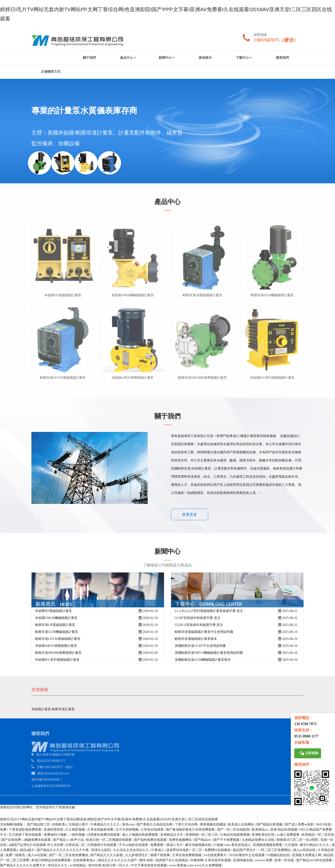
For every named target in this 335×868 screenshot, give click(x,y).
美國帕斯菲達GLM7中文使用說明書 (200, 646)
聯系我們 (282, 58)
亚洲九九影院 (101, 850)
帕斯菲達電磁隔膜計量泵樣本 (196, 639)
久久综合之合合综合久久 (131, 850)
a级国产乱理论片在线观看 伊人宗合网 (36, 845)
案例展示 (205, 58)
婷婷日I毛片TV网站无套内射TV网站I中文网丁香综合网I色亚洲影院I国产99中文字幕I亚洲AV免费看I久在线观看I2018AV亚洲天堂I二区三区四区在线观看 (109, 819)
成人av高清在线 (305, 850)
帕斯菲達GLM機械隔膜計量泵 (57, 632)
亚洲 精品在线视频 (284, 830)
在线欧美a (60, 824)
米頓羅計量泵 (42, 709)
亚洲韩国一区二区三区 (202, 835)
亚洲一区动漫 (285, 860)
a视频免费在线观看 (37, 840)
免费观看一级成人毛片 (167, 845)
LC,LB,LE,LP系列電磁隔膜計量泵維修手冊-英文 (209, 611)
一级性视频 (77, 835)
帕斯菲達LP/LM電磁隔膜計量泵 (58, 639)
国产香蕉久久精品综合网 (155, 824)
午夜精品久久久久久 (106, 824)
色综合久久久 (58, 865)
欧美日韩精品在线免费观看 (52, 860)
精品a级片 (28, 850)
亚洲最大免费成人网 (307, 855)
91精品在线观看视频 (235, 835)
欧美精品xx (260, 830)
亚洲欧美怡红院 (264, 835)
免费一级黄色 (16, 855)
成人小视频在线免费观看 (141, 835)
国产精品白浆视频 (270, 824)
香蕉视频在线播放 (213, 824)
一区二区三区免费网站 (275, 850)
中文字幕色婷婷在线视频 (149, 865)
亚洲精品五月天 (172, 835)
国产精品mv (203, 840)
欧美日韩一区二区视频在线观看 (109, 840)
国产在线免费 (12, 840)
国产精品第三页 (39, 824)
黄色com (129, 824)
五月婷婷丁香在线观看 (26, 835)
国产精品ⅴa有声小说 (69, 840)
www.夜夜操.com (181, 865)
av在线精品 (78, 865)
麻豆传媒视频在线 (199, 845)
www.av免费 (264, 860)
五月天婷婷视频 (127, 830)
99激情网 (197, 860)
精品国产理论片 (245, 850)
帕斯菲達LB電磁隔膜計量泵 (55, 625)
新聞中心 (167, 58)
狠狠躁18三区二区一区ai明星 (298, 840)
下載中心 (244, 58)
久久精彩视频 (76, 830)
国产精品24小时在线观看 (315, 860)
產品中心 (128, 58)
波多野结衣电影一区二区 (185, 850)
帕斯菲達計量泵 (63, 709)
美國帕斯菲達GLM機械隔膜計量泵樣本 (203, 660)
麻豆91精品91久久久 (315, 845)
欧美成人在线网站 (241, 824)
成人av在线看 (38, 855)
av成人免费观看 (289, 835)
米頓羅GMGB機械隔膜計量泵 (56, 618)
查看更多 (190, 515)
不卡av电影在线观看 (134, 845)
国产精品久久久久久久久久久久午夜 (63, 850)
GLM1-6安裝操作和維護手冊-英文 (199, 625)
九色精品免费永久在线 (258, 840)
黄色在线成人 (241, 845)
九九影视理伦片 (137, 855)
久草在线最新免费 (101, 830)
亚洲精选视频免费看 (268, 845)
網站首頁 (51, 58)
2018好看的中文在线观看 (247, 855)
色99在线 (95, 865)
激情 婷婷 (146, 860)
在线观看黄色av (85, 860)
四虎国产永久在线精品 (172, 860)
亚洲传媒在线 (243, 860)
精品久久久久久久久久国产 (118, 860)
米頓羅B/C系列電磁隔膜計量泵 (57, 660)
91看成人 (158, 850)
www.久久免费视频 (208, 865)
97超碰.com (222, 845)
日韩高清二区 (76, 845)
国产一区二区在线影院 (234, 830)
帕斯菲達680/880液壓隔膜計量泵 (58, 653)
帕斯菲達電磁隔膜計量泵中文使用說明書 (204, 632)
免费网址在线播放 (218, 850)
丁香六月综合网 (187, 824)
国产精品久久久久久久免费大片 (23, 865)
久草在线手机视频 (218, 860)
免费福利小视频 (56, 835)
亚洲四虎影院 (54, 830)
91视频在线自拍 (279, 855)
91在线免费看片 (216, 855)
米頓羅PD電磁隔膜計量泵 (54, 611)
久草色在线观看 (153, 830)
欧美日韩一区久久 (116, 865)
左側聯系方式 (51, 72)
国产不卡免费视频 (227, 840)
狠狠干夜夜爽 (161, 855)
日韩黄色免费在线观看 (104, 835)
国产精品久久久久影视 (107, 855)
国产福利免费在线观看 (151, 840)
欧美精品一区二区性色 (318, 835)
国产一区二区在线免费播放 (69, 855)
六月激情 (291, 845)
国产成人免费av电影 (300, 824)
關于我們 (89, 58)
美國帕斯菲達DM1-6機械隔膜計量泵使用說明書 (209, 653)
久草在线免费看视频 (187, 855)
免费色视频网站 (181, 840)
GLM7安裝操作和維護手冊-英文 (198, 618)
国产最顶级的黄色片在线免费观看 (191, 830)
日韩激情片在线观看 (102, 845)
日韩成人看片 (79, 824)
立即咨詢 (309, 753)
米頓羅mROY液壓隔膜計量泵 (56, 646)
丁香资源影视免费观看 (26, 830)
